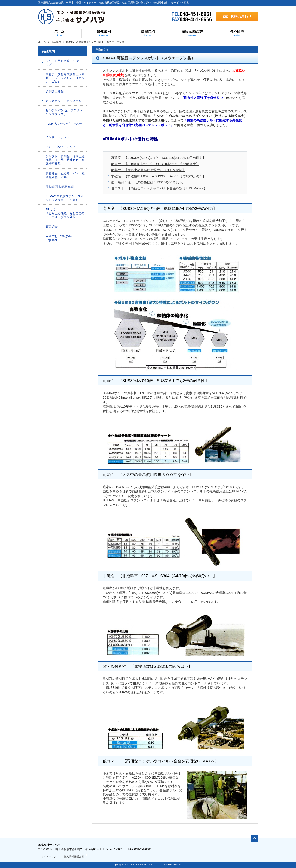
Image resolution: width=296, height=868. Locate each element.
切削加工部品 (55, 91)
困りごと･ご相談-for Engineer (59, 238)
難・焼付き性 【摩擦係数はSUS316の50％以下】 (148, 182)
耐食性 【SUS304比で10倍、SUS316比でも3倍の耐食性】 (155, 164)
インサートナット (58, 137)
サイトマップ (49, 856)
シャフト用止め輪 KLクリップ (64, 63)
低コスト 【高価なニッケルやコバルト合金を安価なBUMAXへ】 (159, 188)
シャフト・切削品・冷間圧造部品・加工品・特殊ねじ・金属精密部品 (65, 160)
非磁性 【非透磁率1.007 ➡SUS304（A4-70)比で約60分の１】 (159, 176)
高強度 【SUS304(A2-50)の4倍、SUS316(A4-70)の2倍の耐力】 (159, 158)
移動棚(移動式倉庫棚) (60, 187)
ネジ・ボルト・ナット (61, 147)
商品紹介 (52, 227)
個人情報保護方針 (74, 856)
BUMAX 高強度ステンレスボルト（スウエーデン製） (65, 198)
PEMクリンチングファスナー (64, 126)
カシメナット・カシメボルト (65, 101)
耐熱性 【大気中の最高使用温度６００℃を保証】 (148, 170)
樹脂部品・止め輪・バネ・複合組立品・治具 (65, 175)
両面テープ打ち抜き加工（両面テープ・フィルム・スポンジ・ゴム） (65, 78)
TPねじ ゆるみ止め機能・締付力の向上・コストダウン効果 (65, 213)
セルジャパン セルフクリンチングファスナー (64, 112)
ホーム (42, 42)
